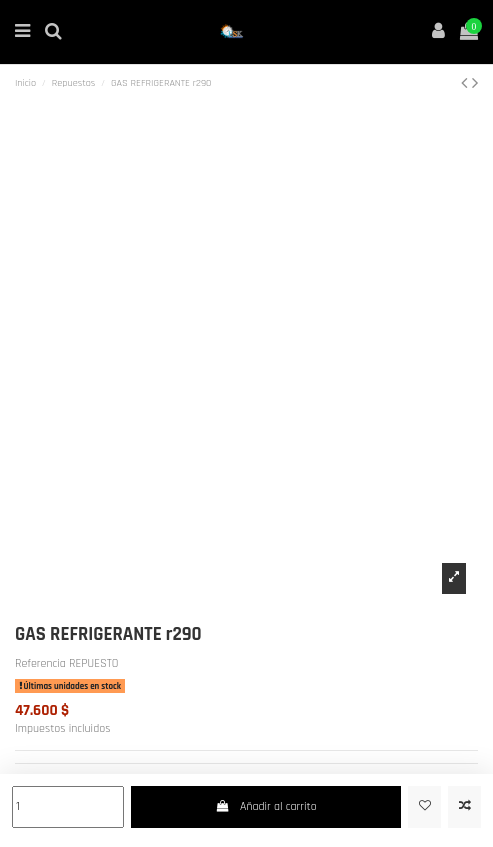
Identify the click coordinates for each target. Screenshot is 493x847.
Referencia (40, 663)
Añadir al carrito (265, 806)
